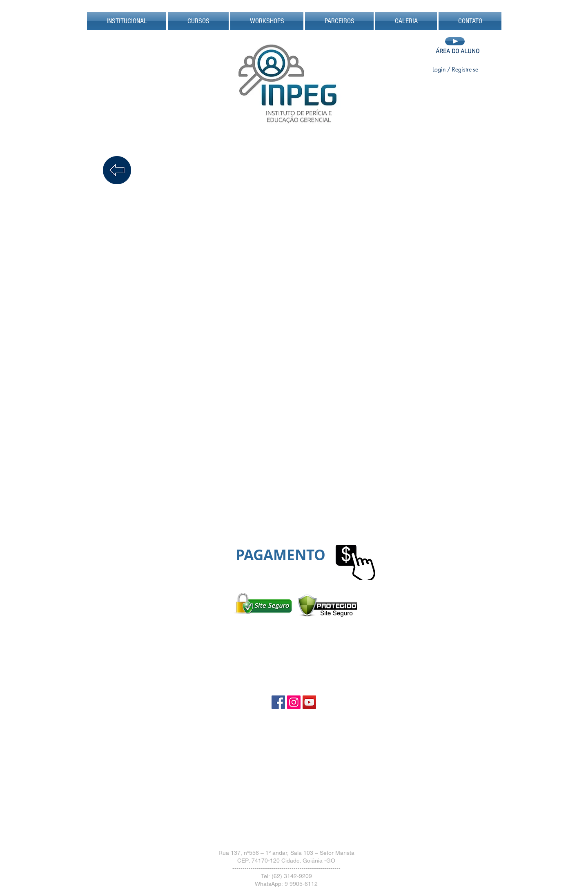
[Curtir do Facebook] (455, 87)
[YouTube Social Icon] (309, 702)
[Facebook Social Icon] (278, 702)
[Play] (455, 41)
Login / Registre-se (455, 69)
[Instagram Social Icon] (294, 702)
